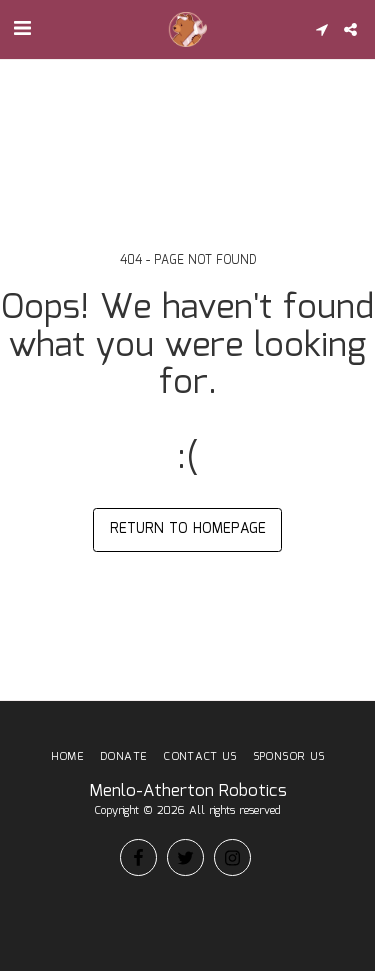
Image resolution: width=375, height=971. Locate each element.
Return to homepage (188, 529)
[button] (22, 29)
